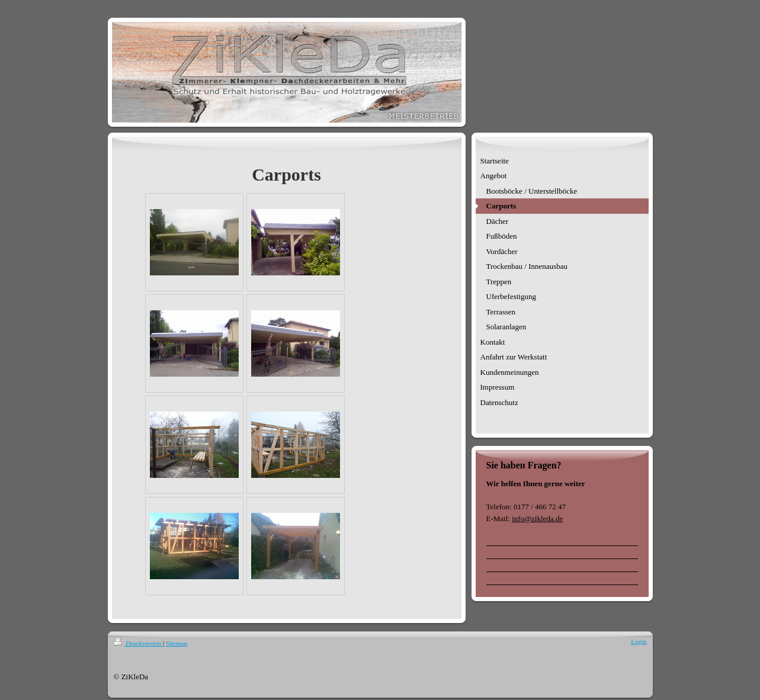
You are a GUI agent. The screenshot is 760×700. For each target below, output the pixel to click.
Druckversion (138, 643)
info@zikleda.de (537, 518)
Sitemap (177, 643)
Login (639, 641)
